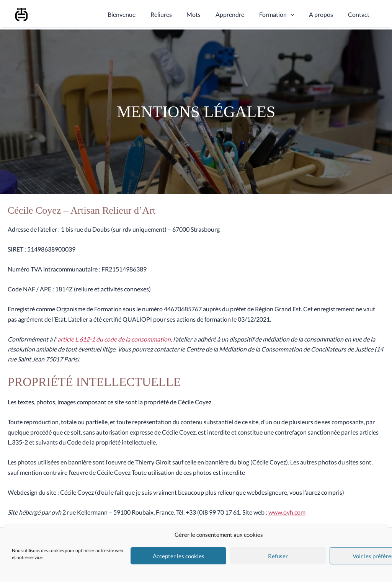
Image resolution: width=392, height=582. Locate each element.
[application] (297, 15)
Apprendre (239, 14)
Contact (360, 14)
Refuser (278, 556)
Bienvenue (138, 14)
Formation (283, 15)
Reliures (175, 14)
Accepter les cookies (179, 556)
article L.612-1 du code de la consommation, (115, 339)
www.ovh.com (287, 512)
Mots (205, 14)
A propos (325, 14)
